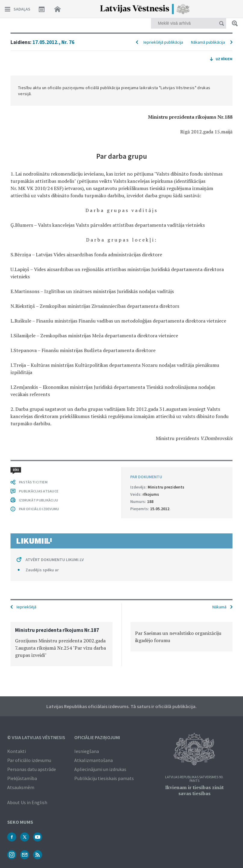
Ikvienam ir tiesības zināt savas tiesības (194, 790)
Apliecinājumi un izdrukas (100, 769)
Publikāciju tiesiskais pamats (104, 778)
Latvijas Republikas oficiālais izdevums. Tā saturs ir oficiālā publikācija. (121, 706)
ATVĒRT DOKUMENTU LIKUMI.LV (55, 560)
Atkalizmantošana (94, 760)
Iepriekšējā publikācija (163, 42)
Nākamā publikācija (208, 42)
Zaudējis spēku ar (42, 570)
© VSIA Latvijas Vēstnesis (36, 737)
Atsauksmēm (21, 787)
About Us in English (27, 802)
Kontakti (17, 751)
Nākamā (219, 607)
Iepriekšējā (26, 607)
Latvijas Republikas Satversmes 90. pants (194, 779)
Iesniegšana (87, 751)
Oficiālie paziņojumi (97, 737)
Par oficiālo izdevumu (29, 760)
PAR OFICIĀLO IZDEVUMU (39, 509)
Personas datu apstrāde (32, 769)
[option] (62, 644)
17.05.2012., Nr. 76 (53, 42)
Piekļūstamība (22, 778)
